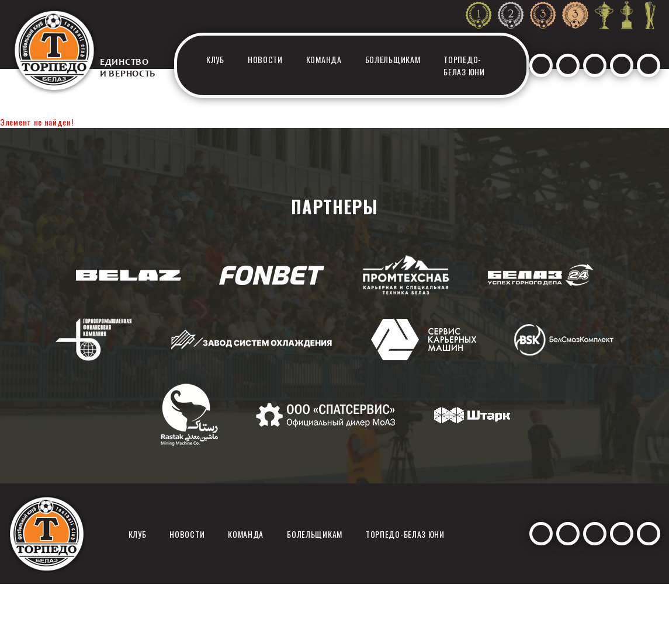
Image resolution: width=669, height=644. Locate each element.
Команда (324, 59)
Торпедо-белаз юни (464, 65)
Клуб (215, 59)
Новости (265, 59)
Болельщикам (393, 59)
